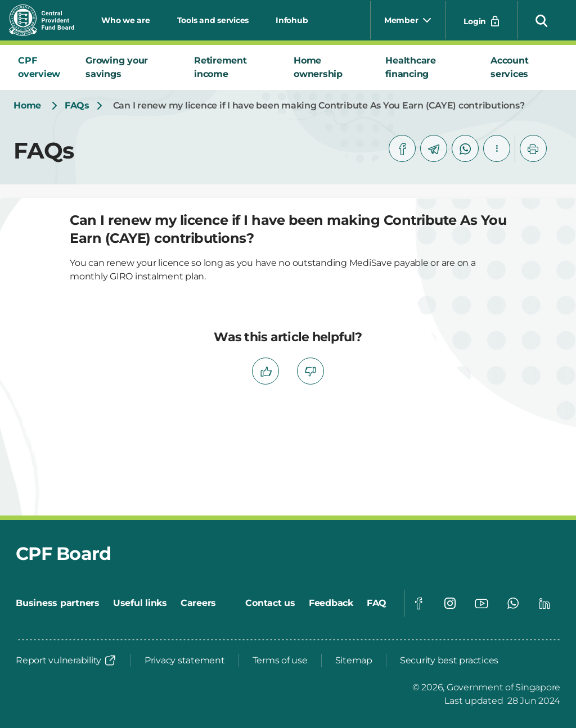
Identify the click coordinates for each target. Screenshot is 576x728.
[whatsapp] (465, 148)
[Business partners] (58, 603)
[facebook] (402, 148)
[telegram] (434, 148)
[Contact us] (270, 603)
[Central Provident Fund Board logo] (48, 20)
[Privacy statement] (185, 661)
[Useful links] (140, 603)
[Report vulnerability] (66, 661)
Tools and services (213, 20)
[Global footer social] (418, 603)
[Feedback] (331, 603)
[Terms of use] (280, 661)
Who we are (126, 20)
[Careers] (198, 603)
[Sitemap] (354, 661)
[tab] (43, 67)
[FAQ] (377, 603)
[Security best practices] (449, 661)
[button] (542, 20)
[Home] (27, 106)
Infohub (292, 20)
